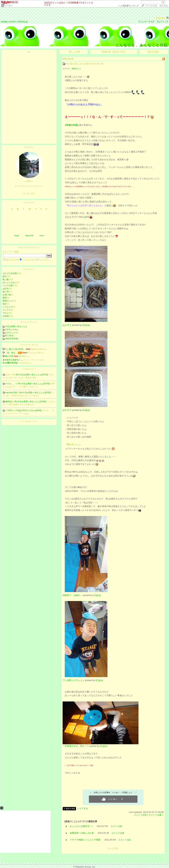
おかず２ (67, 410)
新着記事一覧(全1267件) (114, 52)
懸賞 (5, 298)
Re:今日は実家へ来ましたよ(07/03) (32, 375)
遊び (5, 304)
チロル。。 (10, 384)
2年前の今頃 (71, 125)
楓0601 (9, 402)
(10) (102, 64)
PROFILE (23, 22)
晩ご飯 (6, 279)
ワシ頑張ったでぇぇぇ (74, 680)
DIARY (13, 22)
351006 (160, 18)
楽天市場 (164, 6)
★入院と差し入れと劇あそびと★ (82, 64)
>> (129, 6)
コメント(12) (124, 840)
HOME (4, 22)
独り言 (6, 292)
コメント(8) (116, 826)
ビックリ (7, 310)
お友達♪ (6, 316)
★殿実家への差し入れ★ (82, 833)
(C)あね (86, 325)
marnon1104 (11, 393)
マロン (6, 313)
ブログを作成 (151, 6)
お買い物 (7, 295)
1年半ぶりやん (12, 330)
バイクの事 (8, 286)
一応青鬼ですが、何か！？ (76, 746)
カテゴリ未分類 (10, 273)
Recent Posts (29, 322)
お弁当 (6, 289)
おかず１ (67, 325)
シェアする (82, 808)
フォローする (29, 194)
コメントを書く (156, 815)
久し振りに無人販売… (15, 349)
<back (17, 236)
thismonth (29, 236)
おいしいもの (9, 283)
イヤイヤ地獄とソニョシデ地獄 (85, 840)
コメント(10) (140, 815)
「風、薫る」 (11, 353)
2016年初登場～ (12, 339)
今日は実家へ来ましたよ (16, 326)
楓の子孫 (9, 356)
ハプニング (8, 307)
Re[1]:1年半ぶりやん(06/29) (29, 410)
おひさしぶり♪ (12, 333)
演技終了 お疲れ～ (72, 595)
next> (42, 236)
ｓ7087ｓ (10, 410)
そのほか (9, 5)
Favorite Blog (29, 345)
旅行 (5, 276)
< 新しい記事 (74, 52)
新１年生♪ (10, 336)
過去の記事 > (154, 52)
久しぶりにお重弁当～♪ (81, 826)
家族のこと (8, 301)
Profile (29, 147)
